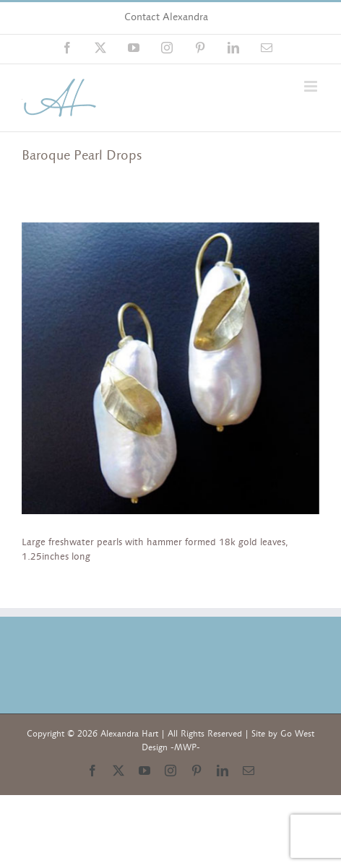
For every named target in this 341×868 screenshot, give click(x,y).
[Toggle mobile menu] (312, 86)
